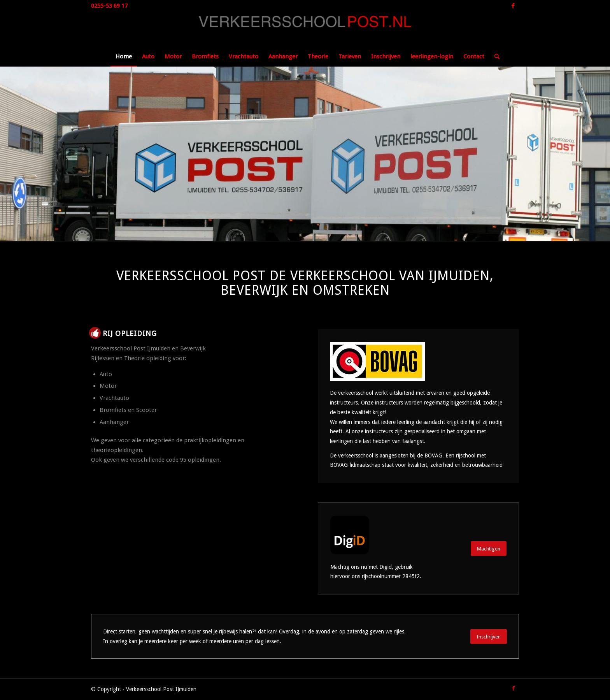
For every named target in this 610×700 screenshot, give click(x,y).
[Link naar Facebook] (513, 6)
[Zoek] (494, 56)
